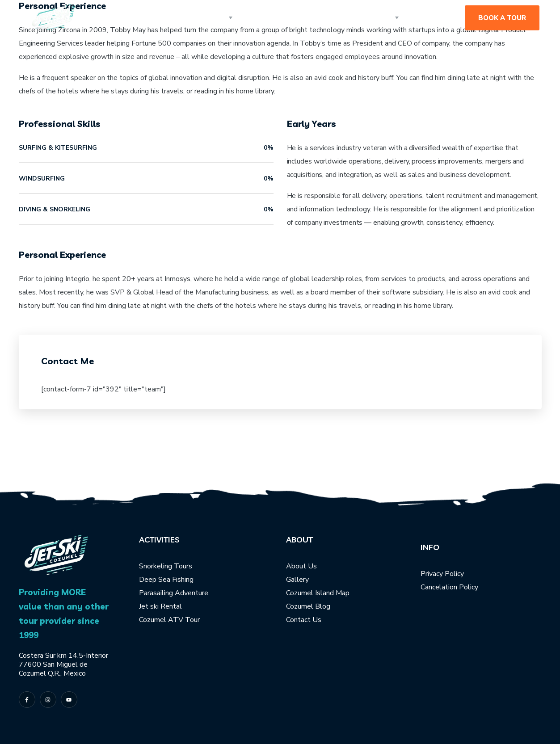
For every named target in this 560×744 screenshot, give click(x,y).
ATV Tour (184, 620)
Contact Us (304, 620)
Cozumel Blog (308, 606)
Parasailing (156, 593)
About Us (301, 566)
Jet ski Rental (160, 606)
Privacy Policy (442, 574)
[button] (502, 18)
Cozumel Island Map (318, 593)
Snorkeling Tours (166, 566)
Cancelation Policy (449, 587)
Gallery (297, 580)
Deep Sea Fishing (166, 580)
